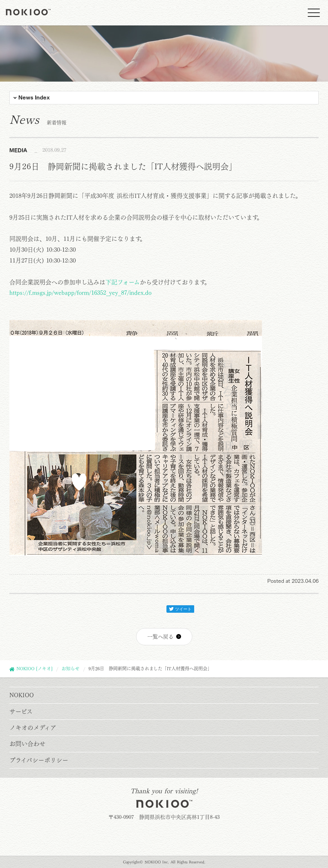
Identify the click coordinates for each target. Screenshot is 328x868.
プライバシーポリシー (39, 760)
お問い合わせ (27, 744)
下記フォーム (123, 282)
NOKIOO (22, 695)
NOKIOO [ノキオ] (34, 668)
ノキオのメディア (33, 728)
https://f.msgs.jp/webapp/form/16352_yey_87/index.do (80, 293)
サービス (21, 712)
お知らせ (70, 668)
